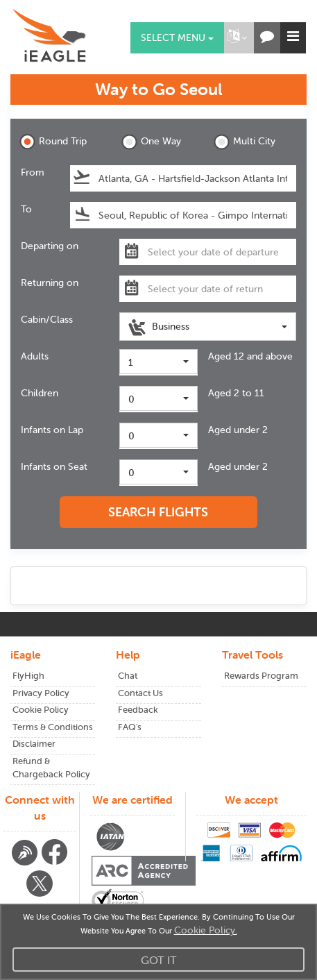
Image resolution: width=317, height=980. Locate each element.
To (26, 209)
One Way (151, 142)
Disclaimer (34, 744)
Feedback (138, 710)
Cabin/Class (47, 319)
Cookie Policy (41, 710)
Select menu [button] (177, 37)
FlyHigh (28, 676)
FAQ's (130, 727)
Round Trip (53, 142)
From (33, 172)
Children (40, 393)
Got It (159, 960)
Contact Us (140, 693)
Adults (35, 356)
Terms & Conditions (53, 727)
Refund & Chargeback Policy (51, 768)
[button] (237, 38)
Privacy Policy (41, 693)
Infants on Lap (52, 430)
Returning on (50, 282)
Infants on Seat (54, 466)
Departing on (50, 246)
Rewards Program (261, 676)
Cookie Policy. (206, 930)
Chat (128, 676)
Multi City (245, 142)
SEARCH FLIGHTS (158, 512)
